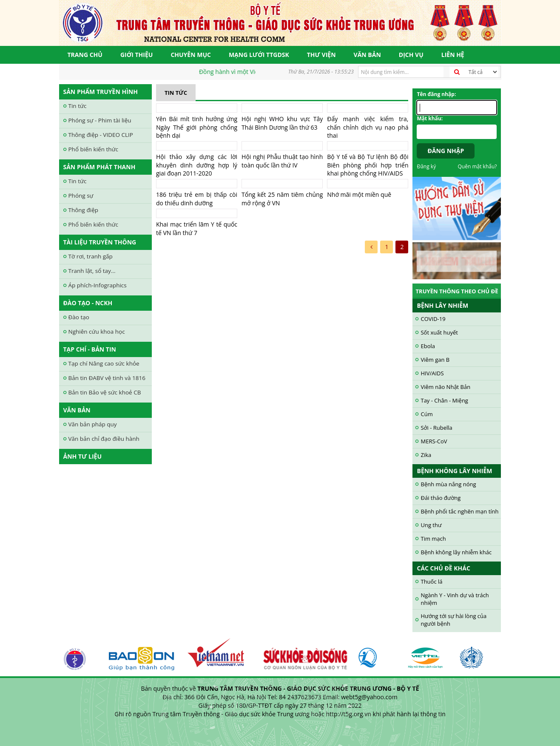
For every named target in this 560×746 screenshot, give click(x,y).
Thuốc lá (431, 581)
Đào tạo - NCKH (88, 303)
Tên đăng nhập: (436, 94)
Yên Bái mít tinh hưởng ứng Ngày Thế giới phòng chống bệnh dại (197, 127)
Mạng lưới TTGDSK (259, 55)
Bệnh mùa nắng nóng (448, 484)
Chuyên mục (191, 55)
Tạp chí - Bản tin (90, 349)
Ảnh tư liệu (83, 456)
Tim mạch (433, 539)
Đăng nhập (446, 151)
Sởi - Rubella (436, 428)
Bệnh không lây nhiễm (454, 471)
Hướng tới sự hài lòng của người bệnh (453, 620)
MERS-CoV (434, 441)
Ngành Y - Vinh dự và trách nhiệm (455, 599)
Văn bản (367, 55)
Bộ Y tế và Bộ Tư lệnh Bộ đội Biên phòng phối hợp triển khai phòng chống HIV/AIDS (368, 165)
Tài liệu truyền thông (100, 242)
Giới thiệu (136, 55)
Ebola (428, 346)
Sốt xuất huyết (439, 332)
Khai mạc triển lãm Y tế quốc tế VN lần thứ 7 (197, 228)
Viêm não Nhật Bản (445, 387)
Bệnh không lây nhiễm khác (456, 552)
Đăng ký (426, 166)
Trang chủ (85, 55)
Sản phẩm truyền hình (101, 92)
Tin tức (176, 93)
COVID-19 (433, 319)
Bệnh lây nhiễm (442, 305)
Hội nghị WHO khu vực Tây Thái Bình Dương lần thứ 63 (282, 123)
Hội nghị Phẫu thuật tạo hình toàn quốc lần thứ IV (282, 161)
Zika (426, 455)
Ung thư (431, 525)
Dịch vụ (411, 55)
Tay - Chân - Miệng (444, 400)
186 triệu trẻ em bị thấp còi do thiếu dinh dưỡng (197, 199)
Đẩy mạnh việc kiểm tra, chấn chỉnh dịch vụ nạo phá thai (368, 127)
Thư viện (321, 55)
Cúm (426, 414)
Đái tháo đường (441, 498)
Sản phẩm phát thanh (99, 167)
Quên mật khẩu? (478, 166)
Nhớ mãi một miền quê (359, 194)
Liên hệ (453, 55)
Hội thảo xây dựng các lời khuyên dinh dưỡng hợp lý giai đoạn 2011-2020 (197, 165)
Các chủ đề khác (443, 568)
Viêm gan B (435, 360)
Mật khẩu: (430, 118)
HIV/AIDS (432, 373)
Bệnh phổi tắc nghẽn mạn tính (459, 511)
